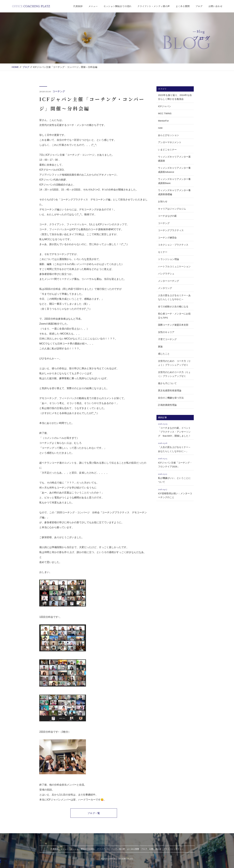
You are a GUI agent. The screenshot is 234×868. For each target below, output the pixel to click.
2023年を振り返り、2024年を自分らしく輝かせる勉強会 (175, 97)
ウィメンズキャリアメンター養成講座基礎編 (174, 192)
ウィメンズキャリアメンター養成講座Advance (174, 170)
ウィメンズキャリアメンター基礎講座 (174, 159)
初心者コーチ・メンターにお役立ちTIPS (174, 316)
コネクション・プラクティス (173, 245)
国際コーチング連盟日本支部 (173, 325)
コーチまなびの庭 (167, 216)
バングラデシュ (166, 274)
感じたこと (164, 354)
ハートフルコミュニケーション (174, 266)
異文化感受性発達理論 (170, 390)
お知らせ (163, 201)
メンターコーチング (169, 281)
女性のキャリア (166, 332)
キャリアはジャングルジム (172, 209)
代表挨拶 (78, 6)
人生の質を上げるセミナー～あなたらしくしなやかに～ (174, 297)
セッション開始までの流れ (117, 6)
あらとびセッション (169, 135)
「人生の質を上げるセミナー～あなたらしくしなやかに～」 (175, 447)
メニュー (93, 6)
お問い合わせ (215, 6)
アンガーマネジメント (170, 142)
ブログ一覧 (94, 813)
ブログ (199, 6)
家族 (160, 347)
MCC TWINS (165, 113)
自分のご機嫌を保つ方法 (171, 398)
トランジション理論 (169, 259)
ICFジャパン (165, 106)
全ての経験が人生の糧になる (173, 306)
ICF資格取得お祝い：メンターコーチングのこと (175, 493)
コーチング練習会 (167, 238)
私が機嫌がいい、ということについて (175, 478)
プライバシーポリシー (173, 849)
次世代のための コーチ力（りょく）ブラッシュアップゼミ (174, 363)
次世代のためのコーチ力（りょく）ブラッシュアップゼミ (174, 374)
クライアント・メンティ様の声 (154, 6)
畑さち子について (167, 383)
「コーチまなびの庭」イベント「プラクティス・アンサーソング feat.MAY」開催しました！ (175, 429)
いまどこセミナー (167, 150)
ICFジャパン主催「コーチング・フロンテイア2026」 (175, 462)
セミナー (163, 252)
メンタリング (165, 288)
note (160, 128)
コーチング (59, 91)
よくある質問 (183, 6)
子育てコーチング (167, 339)
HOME (15, 67)
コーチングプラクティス (171, 230)
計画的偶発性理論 (167, 405)
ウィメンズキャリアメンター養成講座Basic (174, 181)
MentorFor (163, 121)
